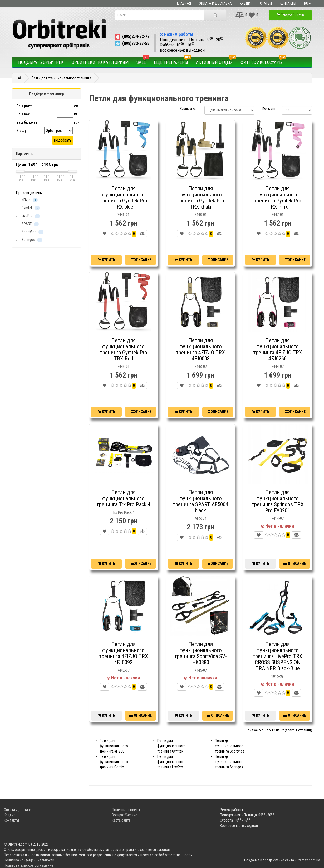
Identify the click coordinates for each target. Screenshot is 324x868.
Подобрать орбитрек (41, 62)
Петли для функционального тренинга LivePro (171, 762)
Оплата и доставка (215, 3)
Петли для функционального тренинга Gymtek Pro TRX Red (124, 349)
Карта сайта (121, 820)
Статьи (266, 3)
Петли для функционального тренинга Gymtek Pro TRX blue (124, 198)
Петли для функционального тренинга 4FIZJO (114, 746)
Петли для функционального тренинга (61, 78)
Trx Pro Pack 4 (124, 512)
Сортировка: (188, 109)
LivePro (28, 216)
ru (307, 3)
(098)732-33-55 (132, 43)
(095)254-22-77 (132, 36)
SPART (27, 224)
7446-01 (123, 215)
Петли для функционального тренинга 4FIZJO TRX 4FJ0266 (278, 349)
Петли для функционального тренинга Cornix (114, 762)
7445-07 (201, 670)
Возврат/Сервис (125, 815)
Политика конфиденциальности (29, 860)
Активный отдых (216, 61)
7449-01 (123, 367)
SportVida (30, 232)
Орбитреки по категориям (100, 62)
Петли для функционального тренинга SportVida (230, 746)
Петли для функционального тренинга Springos (229, 762)
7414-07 (278, 518)
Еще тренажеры (173, 61)
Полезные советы (126, 810)
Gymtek (28, 208)
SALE (143, 61)
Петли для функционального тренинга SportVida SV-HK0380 (201, 653)
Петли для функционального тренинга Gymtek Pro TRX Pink (278, 198)
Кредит (246, 3)
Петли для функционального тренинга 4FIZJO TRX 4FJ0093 (200, 349)
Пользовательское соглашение (29, 865)
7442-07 (123, 670)
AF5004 (200, 518)
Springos (29, 240)
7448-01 (201, 215)
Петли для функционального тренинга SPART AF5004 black (200, 501)
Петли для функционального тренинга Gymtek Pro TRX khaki (200, 198)
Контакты (288, 3)
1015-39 (278, 676)
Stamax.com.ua (308, 860)
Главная (184, 3)
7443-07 (201, 367)
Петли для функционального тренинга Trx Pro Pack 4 (123, 498)
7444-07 (278, 367)
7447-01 (278, 215)
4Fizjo (27, 200)
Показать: (268, 109)
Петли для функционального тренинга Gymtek (171, 746)
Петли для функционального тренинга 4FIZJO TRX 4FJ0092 (124, 653)
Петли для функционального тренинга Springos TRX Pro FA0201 (278, 501)
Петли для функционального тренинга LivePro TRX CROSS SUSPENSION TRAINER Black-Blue (278, 656)
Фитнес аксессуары (263, 61)
